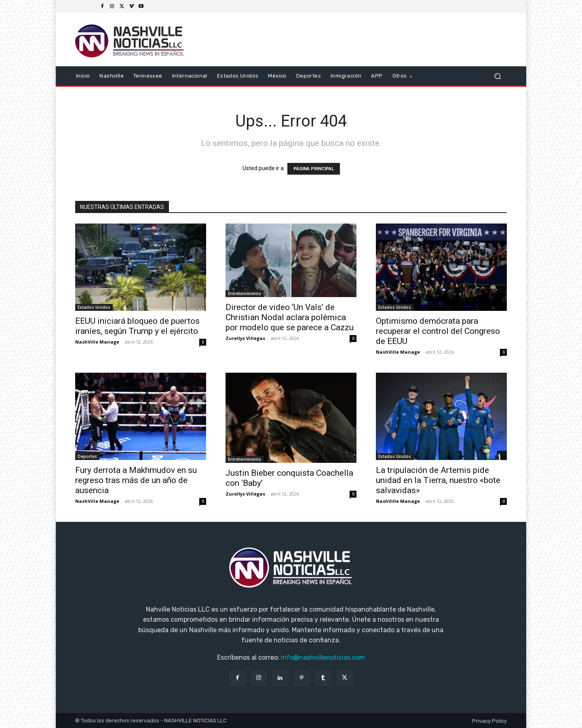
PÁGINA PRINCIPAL (314, 169)
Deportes (87, 456)
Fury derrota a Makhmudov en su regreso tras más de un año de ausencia (136, 480)
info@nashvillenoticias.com (323, 657)
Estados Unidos (94, 307)
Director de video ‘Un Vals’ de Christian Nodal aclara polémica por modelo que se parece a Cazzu (290, 317)
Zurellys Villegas (245, 338)
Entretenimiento (245, 293)
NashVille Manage (97, 342)
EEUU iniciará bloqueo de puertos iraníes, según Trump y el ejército (137, 326)
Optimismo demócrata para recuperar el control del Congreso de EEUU (438, 331)
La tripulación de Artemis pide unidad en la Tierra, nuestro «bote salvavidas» (438, 480)
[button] (497, 76)
